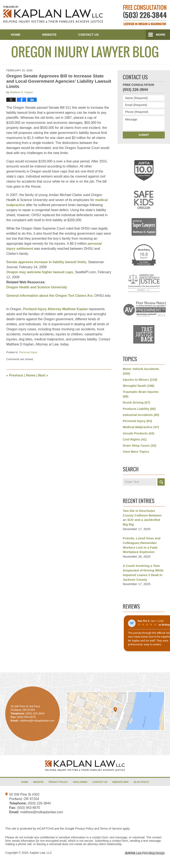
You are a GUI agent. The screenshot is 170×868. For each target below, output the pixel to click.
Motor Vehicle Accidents (141, 371)
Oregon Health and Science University (37, 287)
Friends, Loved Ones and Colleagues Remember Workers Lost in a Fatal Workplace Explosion (142, 545)
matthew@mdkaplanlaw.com (42, 812)
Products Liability (139, 409)
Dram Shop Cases (139, 445)
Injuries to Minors (140, 380)
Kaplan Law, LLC (41, 853)
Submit (144, 135)
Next (43, 375)
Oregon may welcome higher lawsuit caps (40, 272)
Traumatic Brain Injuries (141, 394)
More (161, 35)
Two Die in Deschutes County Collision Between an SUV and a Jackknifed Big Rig (142, 518)
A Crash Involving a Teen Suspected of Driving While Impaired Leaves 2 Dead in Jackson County (143, 573)
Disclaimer (80, 782)
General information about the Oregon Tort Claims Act (49, 296)
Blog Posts (141, 782)
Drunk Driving (136, 402)
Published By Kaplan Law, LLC (145, 15)
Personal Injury (28, 352)
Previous (15, 375)
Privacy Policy (58, 782)
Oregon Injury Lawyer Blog (53, 14)
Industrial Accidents (141, 415)
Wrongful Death (139, 386)
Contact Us (88, 35)
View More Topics (136, 452)
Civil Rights (135, 439)
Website (49, 35)
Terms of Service (111, 829)
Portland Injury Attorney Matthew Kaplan (56, 309)
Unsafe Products (139, 433)
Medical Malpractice (141, 427)
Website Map (121, 782)
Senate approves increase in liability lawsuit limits (46, 262)
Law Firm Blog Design (145, 853)
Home (16, 35)
